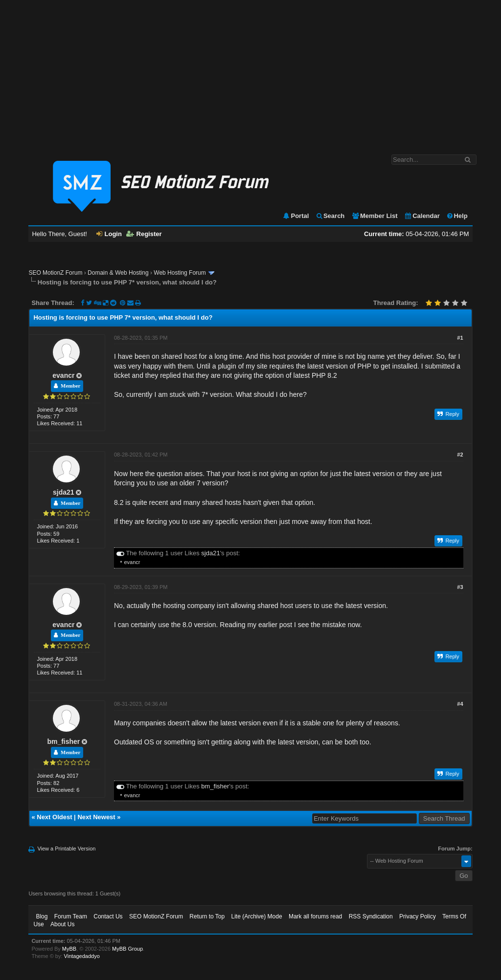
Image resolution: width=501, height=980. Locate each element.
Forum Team (71, 916)
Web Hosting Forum (180, 273)
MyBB (69, 949)
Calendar (422, 216)
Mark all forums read (315, 916)
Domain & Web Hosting (118, 273)
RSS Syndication (371, 916)
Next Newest (96, 817)
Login (109, 234)
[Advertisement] (250, 72)
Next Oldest (54, 817)
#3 (460, 587)
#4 (460, 704)
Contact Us (108, 916)
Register (144, 234)
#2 (460, 455)
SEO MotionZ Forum (55, 273)
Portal (296, 216)
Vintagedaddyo (82, 956)
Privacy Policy (418, 916)
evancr (63, 375)
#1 (460, 338)
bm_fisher (63, 741)
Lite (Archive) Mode (257, 916)
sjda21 (64, 492)
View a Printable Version (66, 849)
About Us (62, 924)
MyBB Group (127, 949)
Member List (375, 216)
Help (457, 216)
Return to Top (207, 916)
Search (330, 216)
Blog (42, 916)
